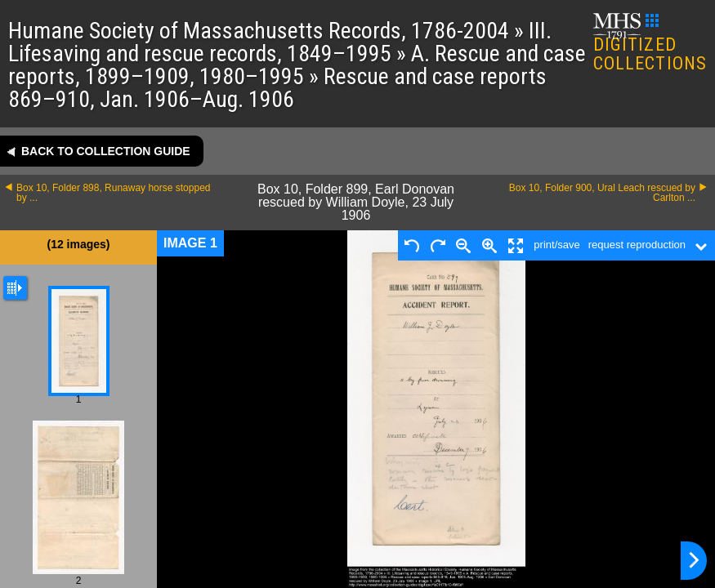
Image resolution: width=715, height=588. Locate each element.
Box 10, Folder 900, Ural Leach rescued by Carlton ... (602, 193)
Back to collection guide (106, 151)
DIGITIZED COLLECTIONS (650, 44)
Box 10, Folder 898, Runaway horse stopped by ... (113, 193)
